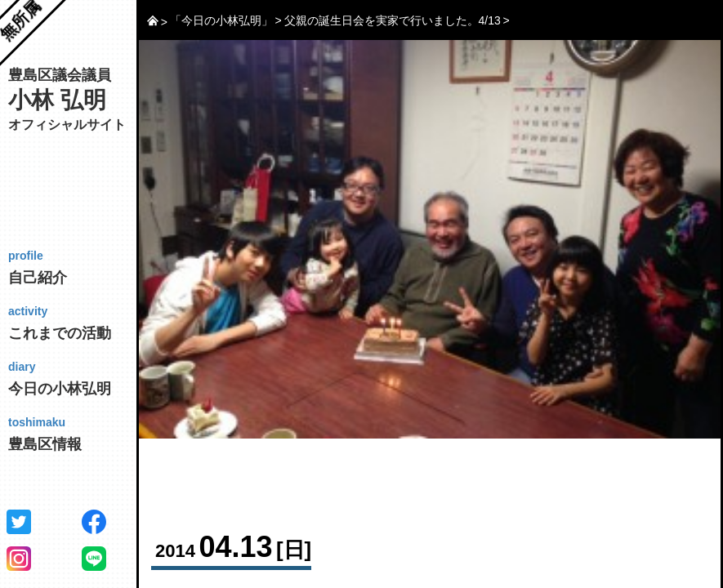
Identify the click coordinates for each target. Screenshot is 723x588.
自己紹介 (79, 267)
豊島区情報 (79, 434)
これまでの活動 (79, 323)
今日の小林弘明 (79, 378)
